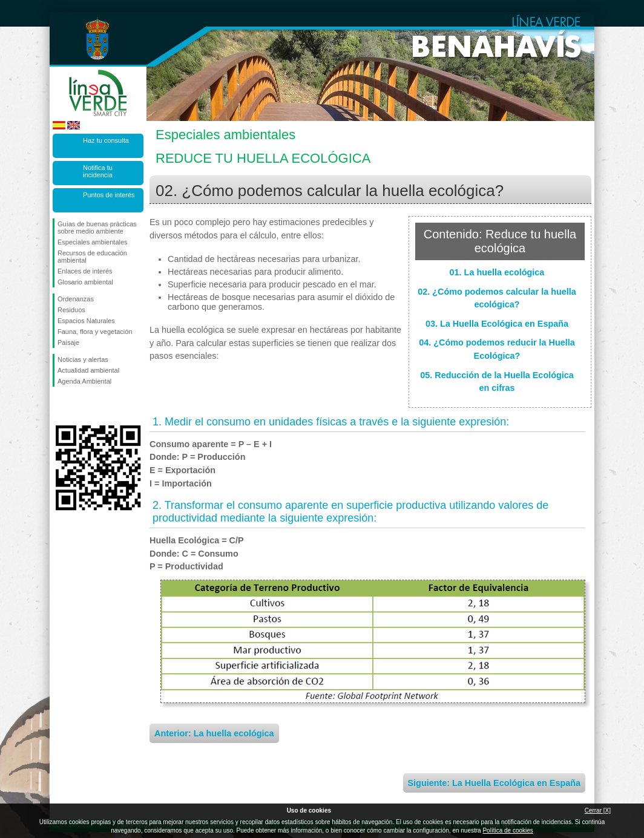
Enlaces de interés (85, 271)
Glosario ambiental (85, 282)
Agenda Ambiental (84, 381)
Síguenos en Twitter (80, 406)
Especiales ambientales (93, 242)
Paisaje (68, 342)
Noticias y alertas (83, 359)
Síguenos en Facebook (60, 406)
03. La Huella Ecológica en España (497, 324)
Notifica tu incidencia (98, 171)
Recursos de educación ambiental (92, 257)
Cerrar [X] (598, 810)
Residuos (71, 310)
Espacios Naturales (86, 321)
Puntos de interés (109, 195)
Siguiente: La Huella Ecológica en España (494, 783)
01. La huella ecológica (497, 272)
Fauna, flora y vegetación (95, 332)
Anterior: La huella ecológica (214, 733)
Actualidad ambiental (88, 370)
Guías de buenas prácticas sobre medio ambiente (97, 228)
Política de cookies (508, 830)
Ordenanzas (76, 299)
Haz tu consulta (106, 140)
